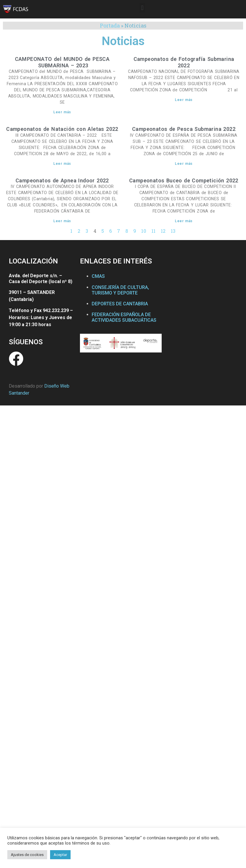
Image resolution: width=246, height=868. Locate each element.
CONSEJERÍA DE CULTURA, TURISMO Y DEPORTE (120, 290)
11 (154, 231)
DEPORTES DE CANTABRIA (120, 304)
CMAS (98, 276)
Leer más (62, 112)
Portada (110, 25)
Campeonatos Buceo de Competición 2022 (184, 180)
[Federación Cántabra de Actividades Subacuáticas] (202, 311)
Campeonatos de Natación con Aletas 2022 (62, 129)
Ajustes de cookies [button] (27, 855)
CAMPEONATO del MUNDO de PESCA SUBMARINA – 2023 (62, 62)
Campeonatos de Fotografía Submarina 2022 (184, 62)
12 (163, 231)
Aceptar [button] (60, 855)
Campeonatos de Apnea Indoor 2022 (62, 180)
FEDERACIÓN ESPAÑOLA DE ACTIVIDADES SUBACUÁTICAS (124, 317)
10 (144, 231)
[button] (142, 8)
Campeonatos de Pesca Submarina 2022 (184, 129)
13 (173, 231)
